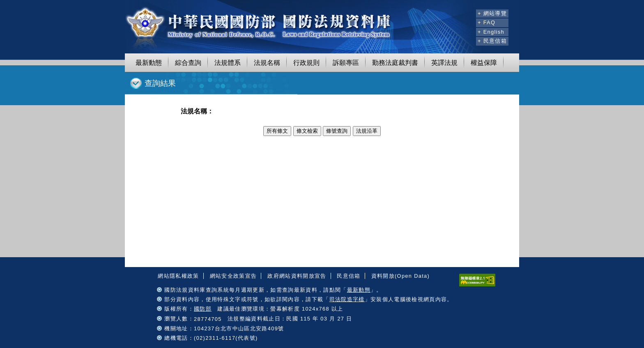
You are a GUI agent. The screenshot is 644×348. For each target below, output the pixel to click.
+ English (491, 32)
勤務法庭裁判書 (395, 63)
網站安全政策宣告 (233, 276)
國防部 (203, 309)
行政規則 (306, 63)
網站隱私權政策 (178, 276)
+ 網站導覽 (492, 13)
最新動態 (149, 63)
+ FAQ (486, 22)
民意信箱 (348, 276)
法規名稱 (267, 63)
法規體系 (228, 63)
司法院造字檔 (347, 299)
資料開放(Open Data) (400, 276)
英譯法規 (444, 63)
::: (468, 12)
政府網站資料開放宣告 (297, 276)
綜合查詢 (188, 63)
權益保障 (484, 63)
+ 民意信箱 (492, 41)
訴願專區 (346, 63)
